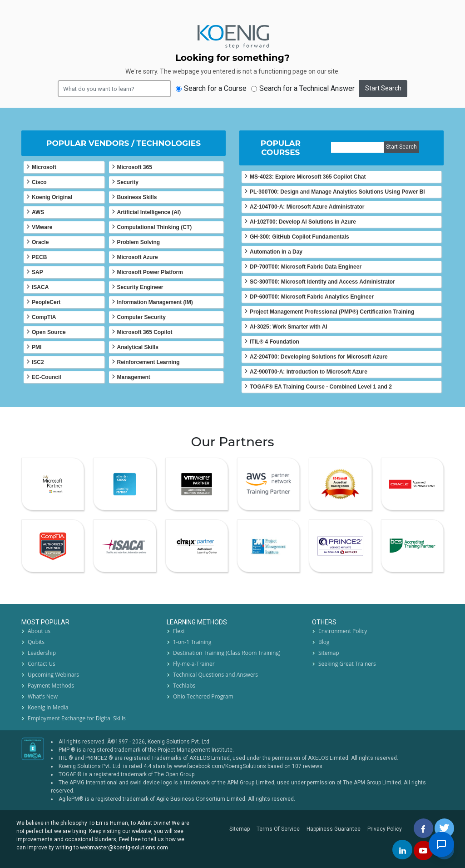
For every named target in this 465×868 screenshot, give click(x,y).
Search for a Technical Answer (303, 88)
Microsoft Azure (138, 257)
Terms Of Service (278, 829)
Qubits (36, 642)
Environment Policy (343, 631)
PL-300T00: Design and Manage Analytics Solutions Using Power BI (337, 192)
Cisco (39, 182)
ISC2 (38, 362)
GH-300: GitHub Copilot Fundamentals (299, 237)
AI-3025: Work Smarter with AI (289, 327)
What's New (43, 696)
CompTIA (44, 317)
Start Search (383, 88)
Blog (324, 642)
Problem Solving (139, 242)
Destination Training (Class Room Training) (227, 653)
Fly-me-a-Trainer (194, 664)
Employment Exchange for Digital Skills (77, 718)
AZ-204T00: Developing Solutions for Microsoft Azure (319, 357)
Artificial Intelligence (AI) (149, 212)
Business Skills (137, 197)
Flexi (179, 631)
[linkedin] (403, 850)
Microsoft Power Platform (150, 272)
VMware (42, 227)
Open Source (49, 332)
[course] (358, 147)
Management (134, 377)
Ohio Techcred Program (203, 696)
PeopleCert (46, 302)
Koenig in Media (48, 707)
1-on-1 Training (192, 642)
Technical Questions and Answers (215, 675)
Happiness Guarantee (334, 829)
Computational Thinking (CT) (155, 227)
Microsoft (44, 167)
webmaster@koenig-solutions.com (124, 848)
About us (39, 631)
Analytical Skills (138, 347)
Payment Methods (51, 686)
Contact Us (42, 664)
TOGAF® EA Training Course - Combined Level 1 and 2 (321, 387)
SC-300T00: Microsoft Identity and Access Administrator (322, 282)
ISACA (40, 287)
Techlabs (184, 686)
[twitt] (445, 828)
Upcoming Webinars (53, 675)
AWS (38, 212)
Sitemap (329, 653)
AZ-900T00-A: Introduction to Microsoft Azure (309, 372)
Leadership (42, 653)
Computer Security (141, 317)
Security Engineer (140, 287)
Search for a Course (211, 88)
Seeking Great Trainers (347, 664)
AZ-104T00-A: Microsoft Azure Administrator (307, 207)
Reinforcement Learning (148, 362)
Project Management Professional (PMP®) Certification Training (332, 312)
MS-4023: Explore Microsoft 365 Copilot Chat (308, 177)
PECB (39, 257)
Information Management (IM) (155, 302)
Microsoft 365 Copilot (145, 332)
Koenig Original (52, 197)
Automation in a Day (276, 252)
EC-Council (47, 377)
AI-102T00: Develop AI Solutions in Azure (303, 222)
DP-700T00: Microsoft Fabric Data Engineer (306, 267)
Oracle (40, 242)
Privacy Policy (385, 829)
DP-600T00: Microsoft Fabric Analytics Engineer (312, 297)
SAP (37, 272)
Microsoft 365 (135, 167)
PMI (37, 347)
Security (128, 182)
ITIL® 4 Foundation (275, 342)
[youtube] (424, 851)
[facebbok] (424, 828)
